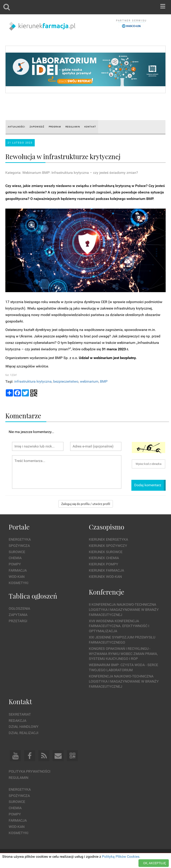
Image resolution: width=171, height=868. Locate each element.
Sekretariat (20, 714)
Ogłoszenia (19, 608)
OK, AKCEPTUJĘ (155, 863)
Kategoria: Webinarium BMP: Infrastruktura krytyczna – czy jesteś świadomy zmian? (72, 173)
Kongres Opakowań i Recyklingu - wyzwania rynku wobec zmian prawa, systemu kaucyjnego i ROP (123, 654)
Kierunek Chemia (104, 558)
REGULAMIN (73, 127)
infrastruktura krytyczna (33, 381)
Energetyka (20, 539)
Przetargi (18, 621)
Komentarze (23, 416)
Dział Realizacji (23, 733)
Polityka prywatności (30, 771)
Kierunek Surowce (106, 552)
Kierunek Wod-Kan (105, 577)
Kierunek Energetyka (108, 539)
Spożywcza (19, 546)
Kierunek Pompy (104, 564)
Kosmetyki (18, 583)
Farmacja (18, 570)
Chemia (15, 558)
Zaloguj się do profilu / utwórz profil (86, 504)
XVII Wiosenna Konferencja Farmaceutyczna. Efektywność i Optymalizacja (119, 626)
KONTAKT (90, 127)
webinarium (89, 381)
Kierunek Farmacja (106, 570)
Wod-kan (17, 577)
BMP (104, 381)
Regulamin (18, 778)
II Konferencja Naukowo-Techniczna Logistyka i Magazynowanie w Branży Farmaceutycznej (124, 610)
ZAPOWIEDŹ (37, 127)
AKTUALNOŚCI (16, 127)
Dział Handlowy (24, 727)
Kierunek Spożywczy (108, 546)
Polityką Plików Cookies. (121, 857)
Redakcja (17, 721)
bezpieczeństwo (66, 381)
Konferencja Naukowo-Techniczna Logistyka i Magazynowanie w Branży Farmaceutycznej (124, 681)
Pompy (15, 564)
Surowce (17, 552)
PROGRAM (55, 127)
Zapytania (18, 615)
